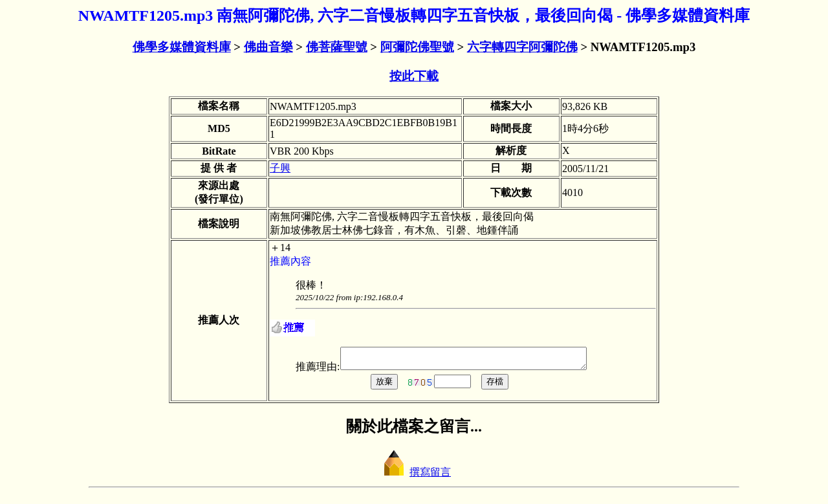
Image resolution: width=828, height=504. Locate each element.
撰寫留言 (414, 476)
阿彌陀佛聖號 (417, 47)
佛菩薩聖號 (337, 47)
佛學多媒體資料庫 (182, 47)
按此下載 (414, 76)
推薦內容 (290, 261)
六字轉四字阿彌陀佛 (522, 47)
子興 (280, 168)
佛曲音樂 (268, 47)
